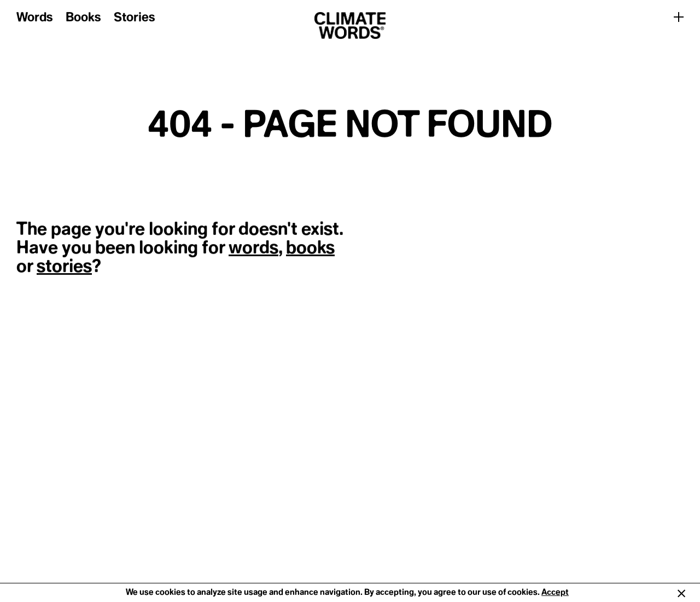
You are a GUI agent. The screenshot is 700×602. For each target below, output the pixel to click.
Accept (555, 592)
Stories (134, 18)
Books (83, 18)
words (253, 248)
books (310, 248)
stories (64, 267)
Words (34, 18)
